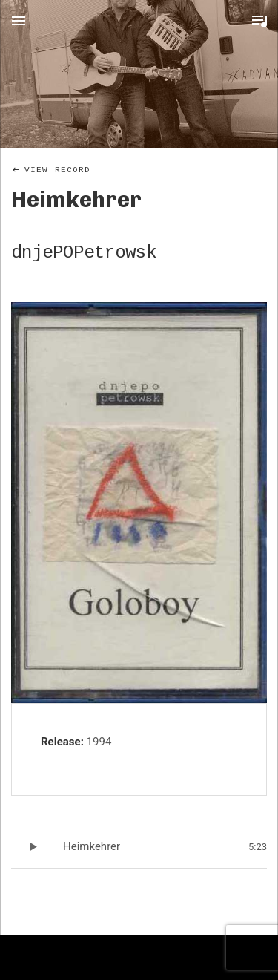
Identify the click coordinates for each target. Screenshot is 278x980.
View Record (57, 170)
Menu (19, 21)
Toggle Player (259, 21)
